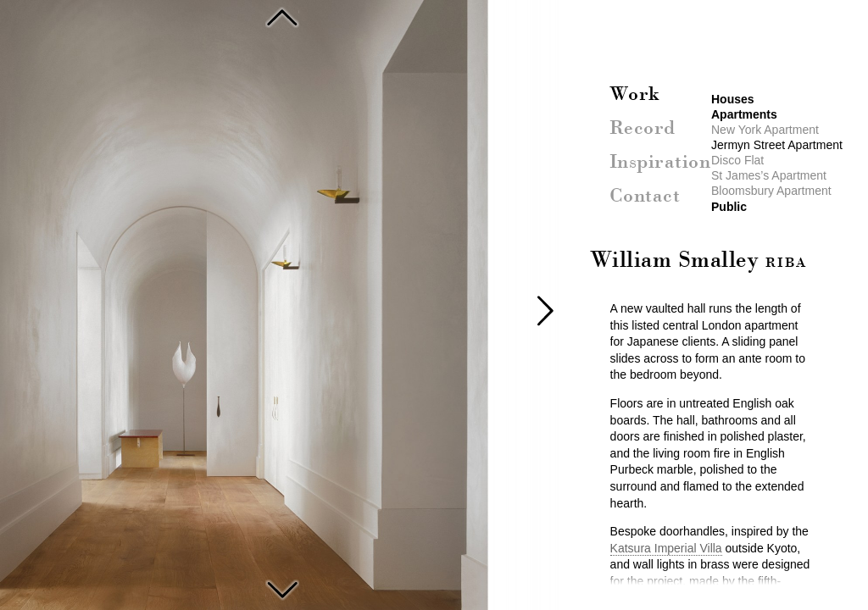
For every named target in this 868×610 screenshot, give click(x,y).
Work (635, 95)
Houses (733, 99)
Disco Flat (282, 588)
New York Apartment (282, 17)
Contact (645, 197)
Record (643, 129)
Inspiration (660, 163)
